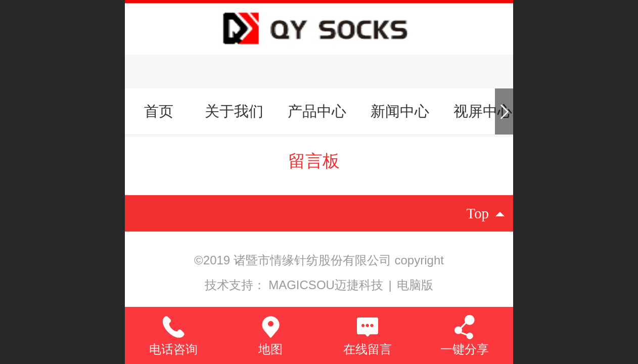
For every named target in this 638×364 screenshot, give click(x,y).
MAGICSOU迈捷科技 (327, 285)
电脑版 (415, 285)
